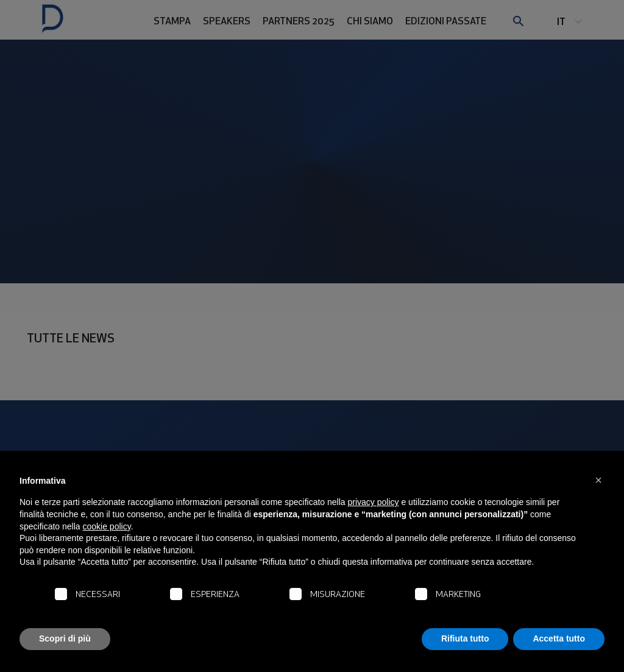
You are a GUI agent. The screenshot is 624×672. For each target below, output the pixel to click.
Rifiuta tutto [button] (465, 638)
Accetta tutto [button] (559, 638)
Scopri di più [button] (65, 638)
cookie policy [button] (107, 526)
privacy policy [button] (374, 502)
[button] (598, 480)
